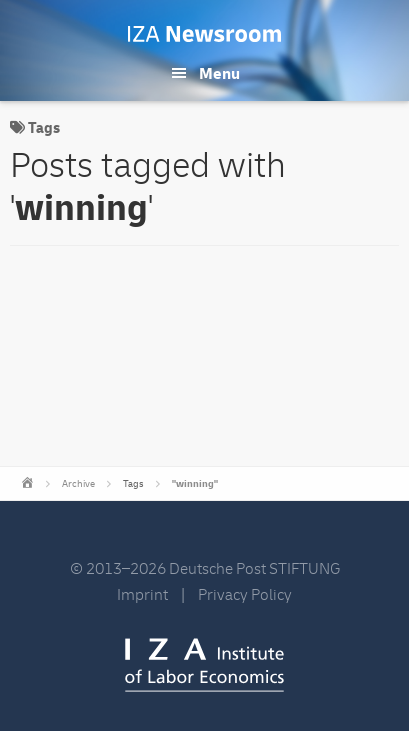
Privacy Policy (245, 595)
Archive (78, 484)
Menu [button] (219, 74)
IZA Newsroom (204, 34)
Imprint (142, 595)
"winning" (195, 484)
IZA (204, 665)
